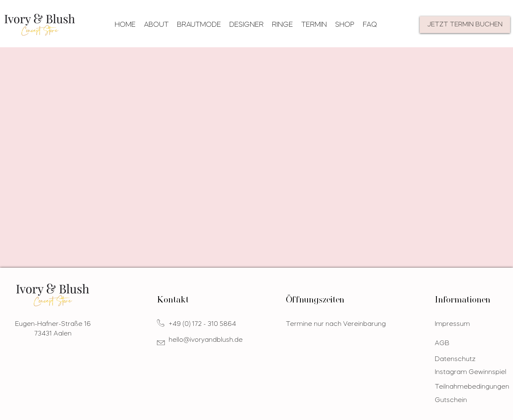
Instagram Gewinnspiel (471, 373)
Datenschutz (455, 360)
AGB (442, 344)
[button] (199, 25)
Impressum (452, 324)
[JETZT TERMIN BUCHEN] (465, 25)
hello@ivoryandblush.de (206, 340)
